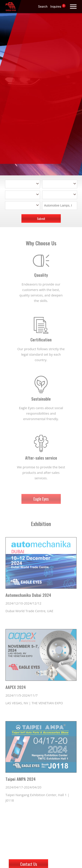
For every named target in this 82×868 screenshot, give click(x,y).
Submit (41, 218)
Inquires (58, 6)
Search (43, 6)
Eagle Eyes (41, 503)
